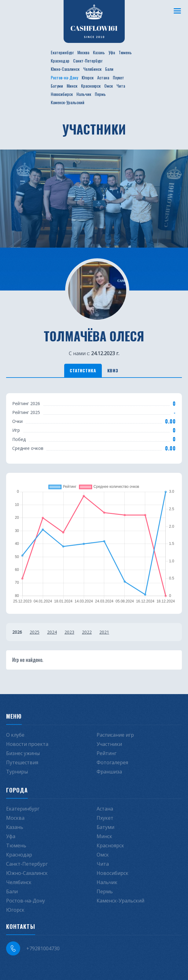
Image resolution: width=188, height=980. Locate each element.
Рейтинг (107, 753)
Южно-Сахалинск (65, 69)
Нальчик (84, 94)
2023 (69, 632)
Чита (121, 86)
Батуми (57, 86)
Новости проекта (27, 744)
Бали (109, 69)
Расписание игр (115, 735)
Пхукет (118, 77)
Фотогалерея (112, 762)
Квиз (113, 370)
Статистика (83, 370)
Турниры (17, 772)
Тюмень (125, 52)
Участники (109, 744)
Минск (72, 86)
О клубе (15, 735)
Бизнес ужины (23, 753)
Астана (103, 77)
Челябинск (92, 69)
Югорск (88, 77)
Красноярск (91, 86)
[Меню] (177, 11)
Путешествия (22, 762)
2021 (104, 632)
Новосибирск (62, 94)
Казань (99, 52)
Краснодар (60, 61)
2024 (52, 632)
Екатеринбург (62, 52)
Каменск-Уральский (68, 102)
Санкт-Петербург (88, 61)
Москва (83, 52)
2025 (35, 632)
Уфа (112, 52)
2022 (87, 632)
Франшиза (109, 772)
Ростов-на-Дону (64, 77)
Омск (109, 86)
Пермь (100, 94)
